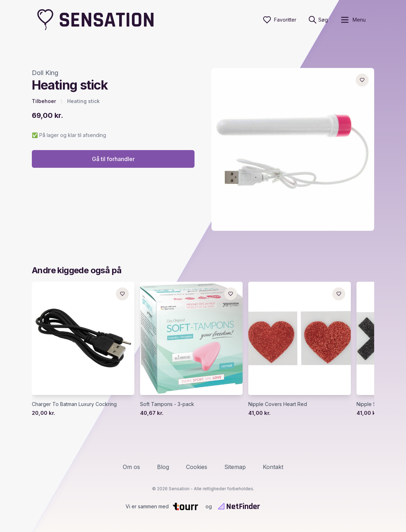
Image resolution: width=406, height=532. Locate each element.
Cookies (197, 467)
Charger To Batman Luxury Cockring (74, 404)
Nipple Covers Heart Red (278, 404)
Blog (163, 467)
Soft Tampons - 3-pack (167, 404)
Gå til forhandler (113, 159)
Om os (131, 467)
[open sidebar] (353, 20)
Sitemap (235, 467)
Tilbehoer (44, 101)
